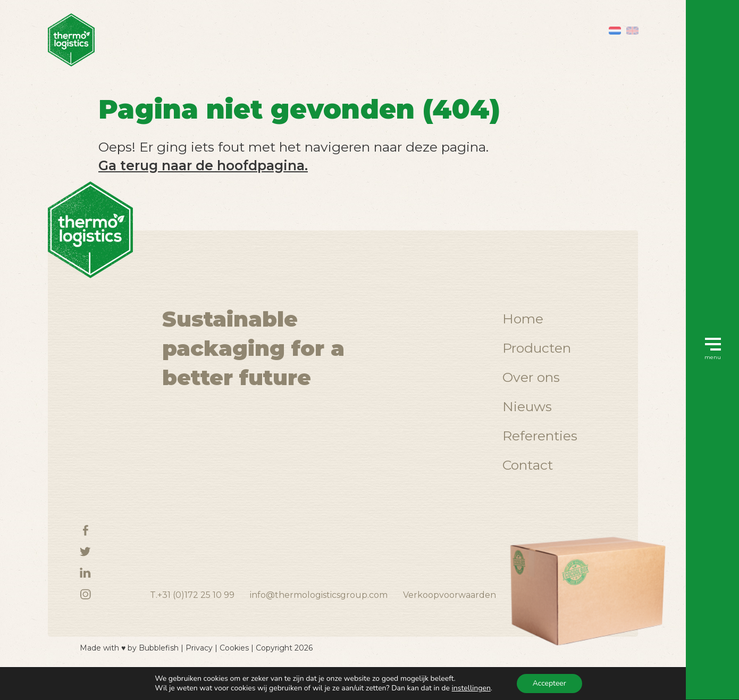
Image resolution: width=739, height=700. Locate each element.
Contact (528, 489)
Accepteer (549, 683)
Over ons (531, 402)
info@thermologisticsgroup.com (319, 619)
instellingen (471, 688)
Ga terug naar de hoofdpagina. (203, 165)
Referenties (540, 460)
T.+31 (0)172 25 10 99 (192, 619)
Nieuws (527, 431)
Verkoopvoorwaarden (450, 619)
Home (523, 343)
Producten (537, 372)
